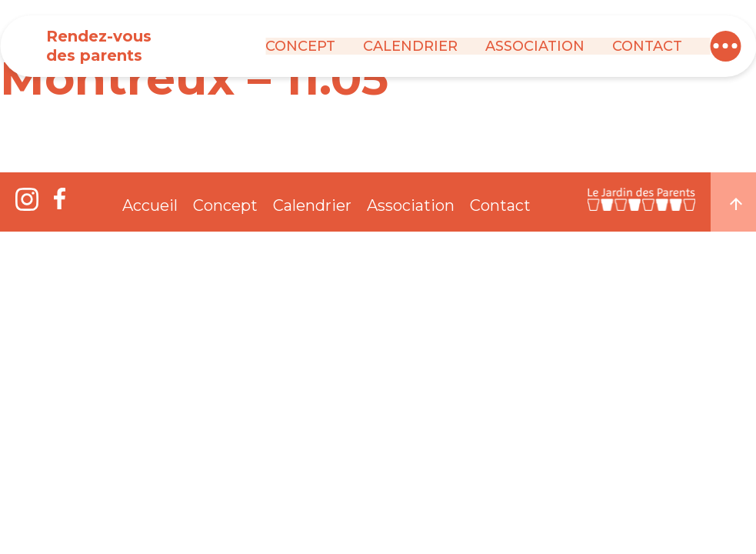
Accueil (150, 205)
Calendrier (410, 46)
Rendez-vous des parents (99, 46)
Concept (300, 46)
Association (535, 46)
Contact (647, 46)
